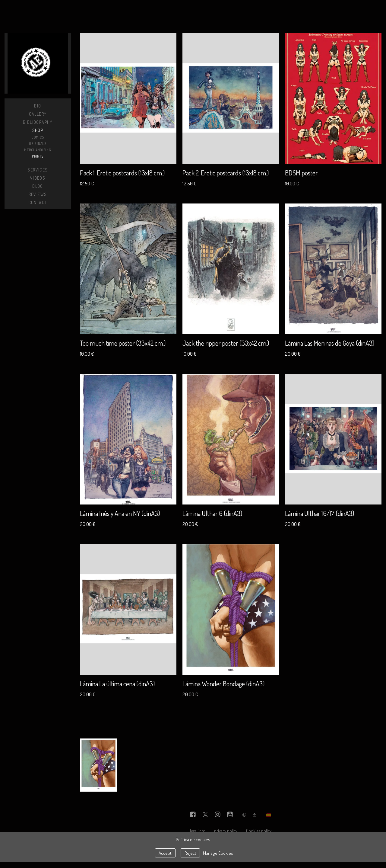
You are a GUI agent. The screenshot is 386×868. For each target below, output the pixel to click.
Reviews (38, 194)
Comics (38, 137)
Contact (38, 202)
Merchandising (38, 150)
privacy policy (226, 831)
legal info (198, 831)
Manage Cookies (218, 853)
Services (38, 170)
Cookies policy (259, 831)
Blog (38, 186)
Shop (38, 130)
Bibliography (38, 122)
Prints (38, 156)
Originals (38, 144)
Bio (38, 106)
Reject (190, 853)
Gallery (38, 114)
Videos (38, 178)
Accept (165, 853)
